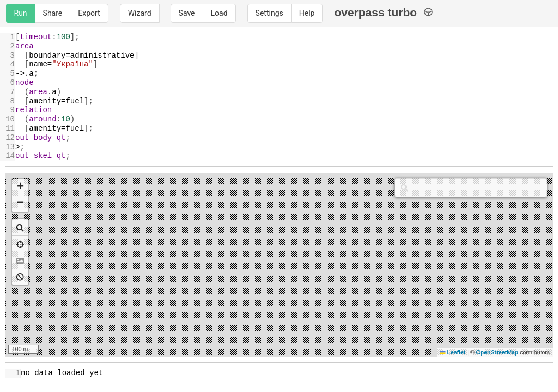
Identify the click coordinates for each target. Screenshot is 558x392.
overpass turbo (383, 12)
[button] (20, 187)
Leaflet (453, 352)
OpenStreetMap (498, 352)
